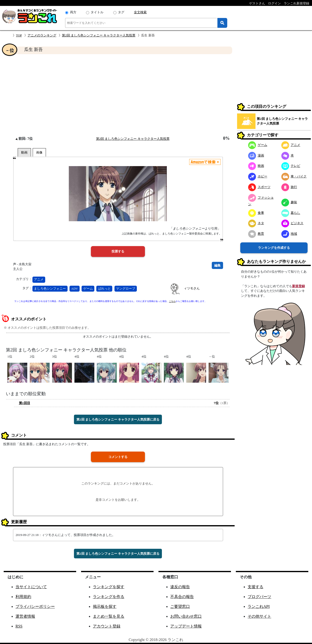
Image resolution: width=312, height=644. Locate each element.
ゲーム (88, 289)
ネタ (256, 223)
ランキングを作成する (274, 248)
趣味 (289, 202)
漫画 (256, 155)
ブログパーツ (259, 597)
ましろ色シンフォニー (50, 289)
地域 (289, 234)
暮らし (291, 213)
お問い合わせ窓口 (186, 616)
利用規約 (23, 597)
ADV (74, 289)
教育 (256, 234)
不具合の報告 (182, 597)
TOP (19, 35)
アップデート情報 (186, 626)
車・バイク (294, 176)
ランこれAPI (259, 606)
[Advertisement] (118, 95)
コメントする (118, 457)
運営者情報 (25, 616)
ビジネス (292, 223)
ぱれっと (104, 289)
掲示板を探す (105, 606)
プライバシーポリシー (35, 606)
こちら (172, 301)
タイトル (97, 12)
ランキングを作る (109, 597)
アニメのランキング (42, 35)
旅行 (289, 187)
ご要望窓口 (180, 606)
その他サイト (259, 616)
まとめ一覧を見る (109, 616)
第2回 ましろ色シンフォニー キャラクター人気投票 (99, 35)
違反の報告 (180, 587)
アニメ (39, 279)
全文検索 (140, 12)
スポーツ (259, 187)
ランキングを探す (109, 587)
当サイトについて (31, 587)
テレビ (291, 166)
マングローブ (126, 289)
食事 (256, 213)
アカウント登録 (107, 626)
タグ (121, 12)
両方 (73, 12)
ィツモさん (192, 288)
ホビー (258, 176)
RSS (19, 626)
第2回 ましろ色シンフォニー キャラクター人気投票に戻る (118, 419)
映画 (256, 166)
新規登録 (298, 286)
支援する (255, 587)
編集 (217, 265)
